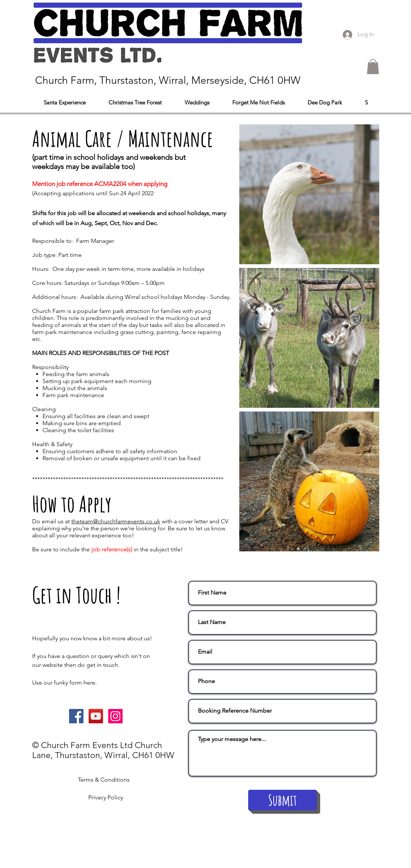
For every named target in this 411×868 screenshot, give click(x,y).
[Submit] (282, 800)
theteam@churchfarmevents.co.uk (116, 521)
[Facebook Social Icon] (76, 716)
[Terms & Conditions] (104, 780)
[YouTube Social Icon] (96, 716)
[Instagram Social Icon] (115, 716)
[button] (373, 67)
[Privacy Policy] (106, 798)
